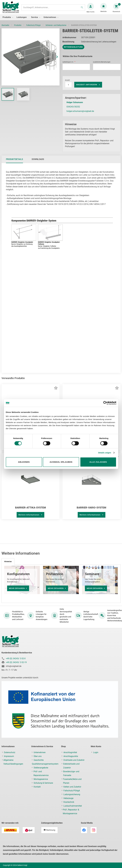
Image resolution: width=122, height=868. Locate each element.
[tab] (14, 162)
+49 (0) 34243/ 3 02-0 (16, 659)
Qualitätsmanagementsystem (45, 764)
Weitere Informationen (29, 517)
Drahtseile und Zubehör (74, 760)
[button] (54, 59)
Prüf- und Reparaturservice (41, 773)
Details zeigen (105, 453)
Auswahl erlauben (61, 462)
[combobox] (53, 9)
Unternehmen (40, 752)
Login (96, 752)
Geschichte (39, 760)
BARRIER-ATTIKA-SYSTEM (31, 510)
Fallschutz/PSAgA (34, 28)
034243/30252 (73, 109)
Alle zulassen (98, 462)
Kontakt (37, 787)
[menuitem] (7, 20)
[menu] (61, 20)
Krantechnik (69, 802)
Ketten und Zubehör (72, 787)
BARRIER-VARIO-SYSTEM (91, 510)
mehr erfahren (17, 588)
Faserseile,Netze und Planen (72, 781)
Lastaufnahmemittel (73, 806)
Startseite (6, 28)
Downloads (38, 162)
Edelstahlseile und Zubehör (71, 766)
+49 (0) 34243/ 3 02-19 (16, 662)
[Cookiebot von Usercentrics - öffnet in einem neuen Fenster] (105, 403)
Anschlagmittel (70, 752)
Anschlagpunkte (71, 756)
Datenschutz (10, 752)
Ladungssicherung (72, 794)
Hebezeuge (68, 798)
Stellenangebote (41, 768)
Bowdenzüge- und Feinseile (71, 773)
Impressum (9, 756)
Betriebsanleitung (73, 49)
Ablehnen (24, 462)
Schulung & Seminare (43, 783)
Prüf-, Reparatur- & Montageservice (71, 812)
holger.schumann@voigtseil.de (80, 114)
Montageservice (41, 779)
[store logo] (12, 9)
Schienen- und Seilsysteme (56, 28)
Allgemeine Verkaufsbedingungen (13, 762)
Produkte (18, 28)
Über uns (38, 756)
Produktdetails (14, 162)
